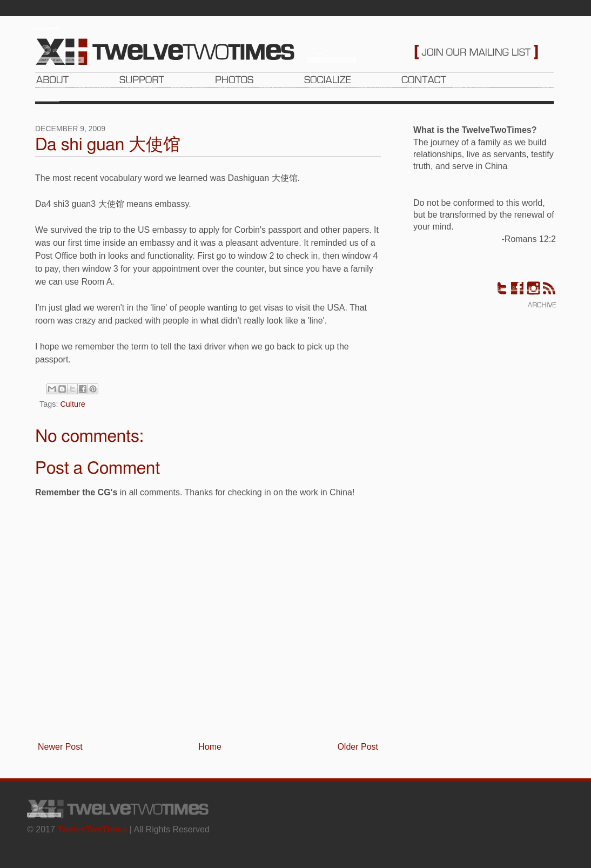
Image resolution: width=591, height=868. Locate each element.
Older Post (358, 747)
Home (210, 747)
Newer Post (60, 747)
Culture (72, 404)
